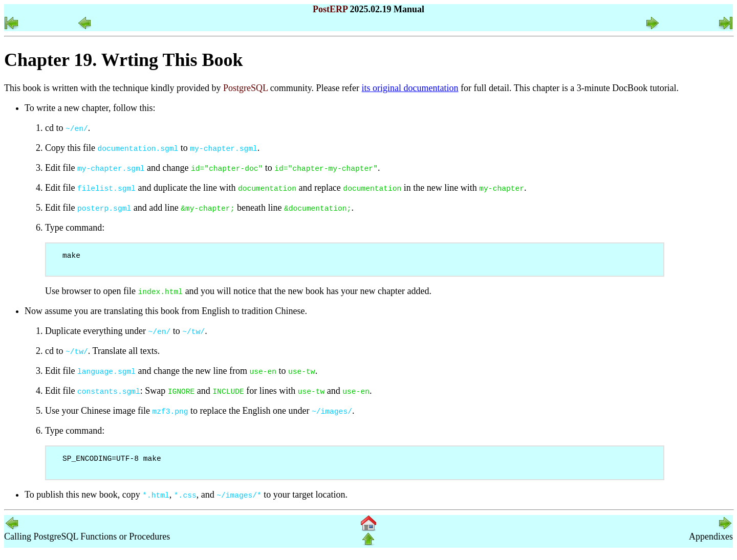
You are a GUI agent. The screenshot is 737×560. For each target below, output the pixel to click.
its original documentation (410, 88)
